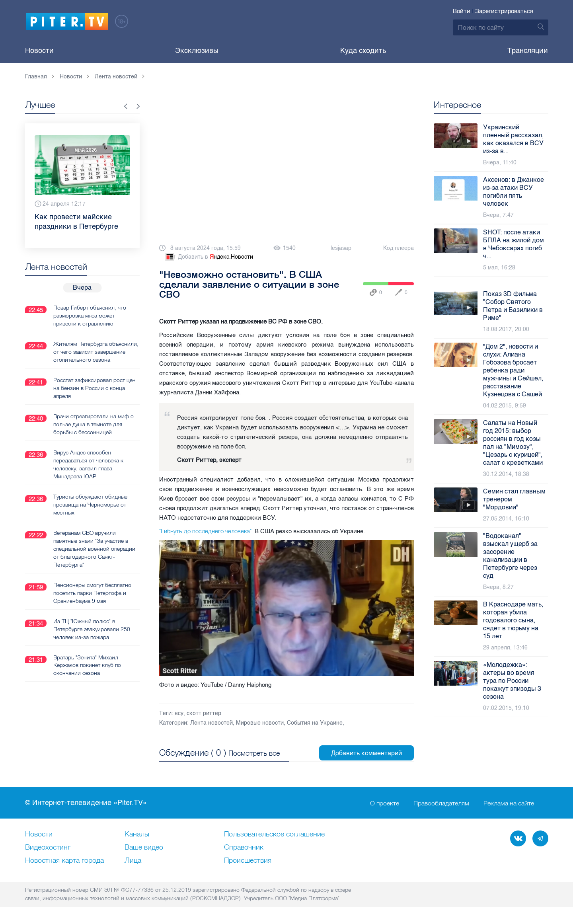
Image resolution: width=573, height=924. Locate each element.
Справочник (244, 848)
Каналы (137, 834)
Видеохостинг (48, 848)
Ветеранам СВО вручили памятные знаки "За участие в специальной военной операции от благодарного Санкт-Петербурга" (94, 549)
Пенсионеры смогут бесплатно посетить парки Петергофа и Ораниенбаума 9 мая (92, 593)
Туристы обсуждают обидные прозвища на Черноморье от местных (90, 505)
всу (179, 713)
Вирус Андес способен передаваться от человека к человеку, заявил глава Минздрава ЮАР (88, 464)
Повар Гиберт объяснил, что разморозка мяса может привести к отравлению (90, 316)
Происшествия (248, 861)
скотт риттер (204, 713)
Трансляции (528, 51)
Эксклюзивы (197, 51)
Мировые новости (260, 723)
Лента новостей (211, 723)
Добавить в (209, 257)
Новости (39, 51)
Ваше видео (144, 848)
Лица (133, 861)
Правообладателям (441, 803)
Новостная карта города (64, 861)
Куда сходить (363, 51)
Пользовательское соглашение (274, 834)
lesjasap (341, 248)
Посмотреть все (254, 753)
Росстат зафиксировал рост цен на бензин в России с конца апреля (95, 388)
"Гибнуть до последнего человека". (206, 531)
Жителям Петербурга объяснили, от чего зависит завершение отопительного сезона (96, 352)
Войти (462, 11)
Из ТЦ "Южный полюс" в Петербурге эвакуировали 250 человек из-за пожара (92, 629)
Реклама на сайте (509, 803)
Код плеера (399, 248)
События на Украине (315, 723)
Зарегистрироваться (504, 11)
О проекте (385, 803)
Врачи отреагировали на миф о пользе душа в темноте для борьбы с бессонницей (94, 424)
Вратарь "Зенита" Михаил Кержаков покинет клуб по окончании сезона (87, 665)
